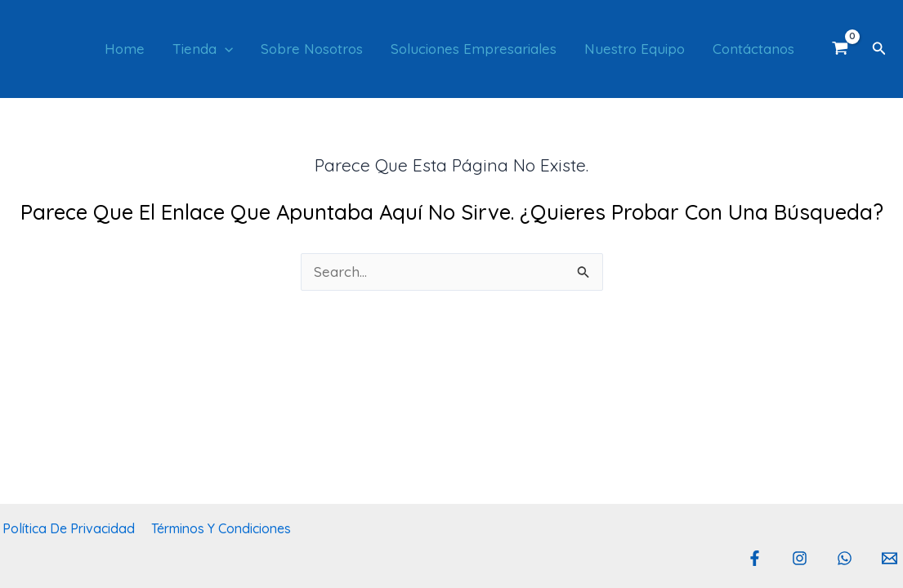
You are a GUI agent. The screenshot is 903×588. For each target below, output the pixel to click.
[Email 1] (890, 558)
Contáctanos (753, 49)
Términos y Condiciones (215, 528)
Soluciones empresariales (474, 49)
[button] (225, 49)
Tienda (203, 49)
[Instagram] (800, 558)
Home (125, 49)
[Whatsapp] (845, 558)
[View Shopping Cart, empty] (840, 49)
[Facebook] (755, 558)
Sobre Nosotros (312, 49)
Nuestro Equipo (635, 49)
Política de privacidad (66, 528)
